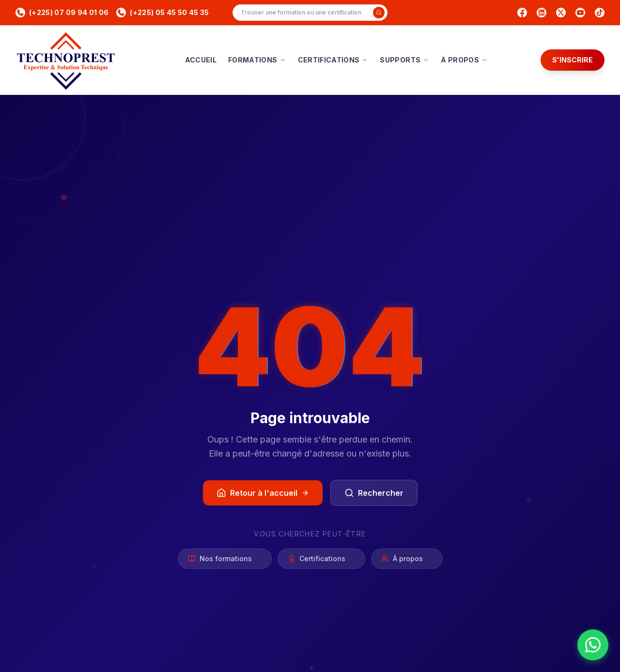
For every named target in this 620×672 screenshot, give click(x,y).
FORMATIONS (257, 60)
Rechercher (374, 493)
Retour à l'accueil (263, 493)
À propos (407, 558)
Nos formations (225, 558)
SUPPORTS (404, 60)
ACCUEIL (201, 60)
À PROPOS (464, 60)
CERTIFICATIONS (333, 60)
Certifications (321, 558)
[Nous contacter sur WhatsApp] (593, 645)
